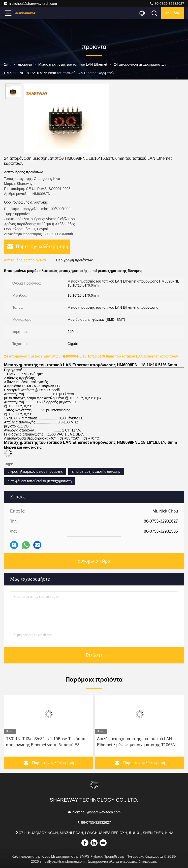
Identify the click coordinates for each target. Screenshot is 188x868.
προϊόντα (25, 64)
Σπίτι (8, 64)
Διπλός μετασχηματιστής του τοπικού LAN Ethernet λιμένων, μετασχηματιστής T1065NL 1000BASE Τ (137, 742)
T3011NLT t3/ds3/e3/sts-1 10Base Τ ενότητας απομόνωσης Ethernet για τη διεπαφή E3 (47, 742)
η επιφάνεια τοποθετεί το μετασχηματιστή (40, 481)
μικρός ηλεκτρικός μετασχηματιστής (35, 471)
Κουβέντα (173, 13)
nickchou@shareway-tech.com (30, 4)
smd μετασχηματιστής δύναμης (96, 471)
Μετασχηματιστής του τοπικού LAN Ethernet (73, 64)
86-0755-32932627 (167, 4)
